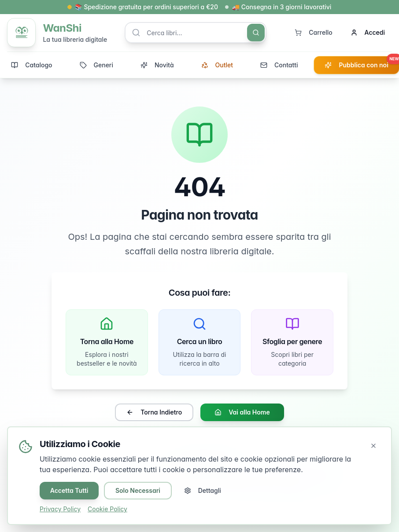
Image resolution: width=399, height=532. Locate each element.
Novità (157, 65)
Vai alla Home (242, 413)
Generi (96, 65)
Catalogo (31, 65)
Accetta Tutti (69, 490)
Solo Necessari (138, 490)
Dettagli (203, 490)
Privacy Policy (60, 509)
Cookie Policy (107, 509)
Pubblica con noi (362, 63)
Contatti (279, 65)
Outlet (217, 65)
